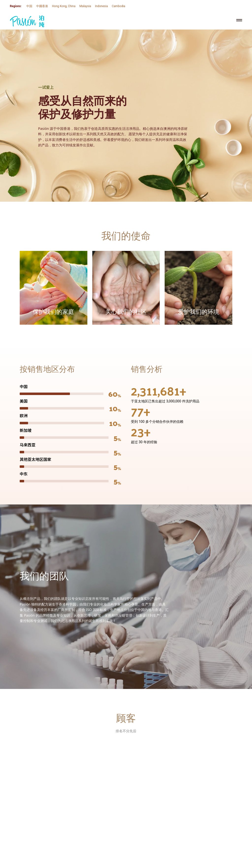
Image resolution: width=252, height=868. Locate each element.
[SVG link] (27, 21)
